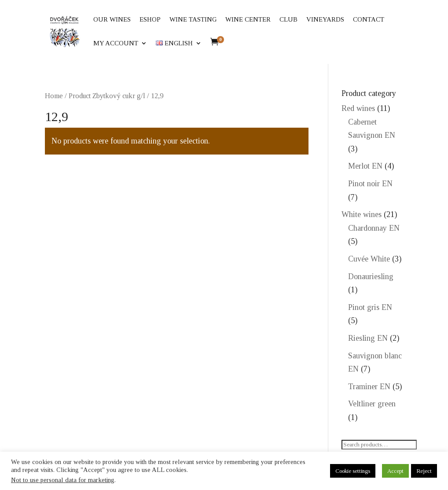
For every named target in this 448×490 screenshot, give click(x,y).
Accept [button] (395, 471)
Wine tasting (193, 20)
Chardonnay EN (374, 228)
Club (288, 20)
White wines (362, 214)
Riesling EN (368, 338)
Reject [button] (424, 471)
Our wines (112, 20)
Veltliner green (372, 404)
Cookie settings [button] (353, 471)
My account (116, 43)
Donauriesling (371, 276)
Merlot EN (365, 166)
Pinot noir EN (370, 184)
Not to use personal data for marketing (63, 480)
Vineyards (325, 20)
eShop (150, 20)
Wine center (248, 20)
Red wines (358, 108)
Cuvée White (369, 259)
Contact (369, 20)
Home (54, 96)
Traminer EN (369, 387)
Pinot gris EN (370, 307)
